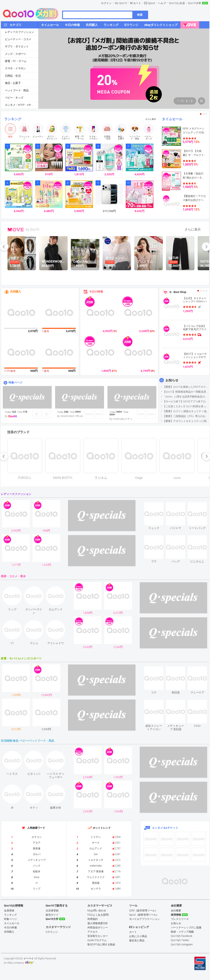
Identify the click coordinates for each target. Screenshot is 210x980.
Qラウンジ (52, 932)
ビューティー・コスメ (18, 39)
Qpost (151, 3)
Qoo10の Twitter (180, 940)
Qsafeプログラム (97, 940)
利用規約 (93, 919)
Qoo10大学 (194, 3)
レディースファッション (19, 32)
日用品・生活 (13, 76)
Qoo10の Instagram (182, 945)
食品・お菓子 (13, 83)
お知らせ (172, 380)
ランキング (13, 119)
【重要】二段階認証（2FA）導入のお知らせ (186, 416)
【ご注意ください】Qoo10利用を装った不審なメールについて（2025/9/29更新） (186, 406)
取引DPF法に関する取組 (101, 945)
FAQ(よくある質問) (98, 915)
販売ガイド (52, 915)
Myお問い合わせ (97, 911)
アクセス (93, 932)
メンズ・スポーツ (15, 54)
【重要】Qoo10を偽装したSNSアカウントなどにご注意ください (186, 387)
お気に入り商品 (138, 936)
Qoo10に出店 (177, 3)
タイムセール (172, 119)
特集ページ (15, 383)
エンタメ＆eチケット (165, 828)
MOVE (16, 230)
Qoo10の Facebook (182, 936)
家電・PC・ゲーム (16, 61)
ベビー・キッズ (14, 98)
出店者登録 (52, 911)
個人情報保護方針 (98, 923)
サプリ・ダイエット (17, 46)
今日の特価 (96, 292)
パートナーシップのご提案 (186, 928)
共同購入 (16, 292)
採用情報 (176, 915)
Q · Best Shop (178, 292)
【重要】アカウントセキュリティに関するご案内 (186, 421)
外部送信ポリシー (98, 928)
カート (137, 3)
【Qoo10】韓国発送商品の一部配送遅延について (186, 392)
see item (158, 505)
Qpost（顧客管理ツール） (144, 915)
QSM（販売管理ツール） (143, 911)
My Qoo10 (121, 3)
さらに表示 (151, 119)
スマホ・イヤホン (15, 68)
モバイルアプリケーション (144, 919)
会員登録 (9, 911)
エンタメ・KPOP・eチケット (21, 105)
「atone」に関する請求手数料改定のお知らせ (186, 397)
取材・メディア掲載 (182, 932)
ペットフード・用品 (17, 90)
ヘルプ (162, 3)
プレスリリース (180, 919)
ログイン (106, 3)
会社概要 (176, 911)
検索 (140, 15)
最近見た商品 (137, 940)
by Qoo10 (33, 229)
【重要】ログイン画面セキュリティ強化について (186, 411)
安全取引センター (98, 936)
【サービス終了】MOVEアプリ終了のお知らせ (186, 402)
